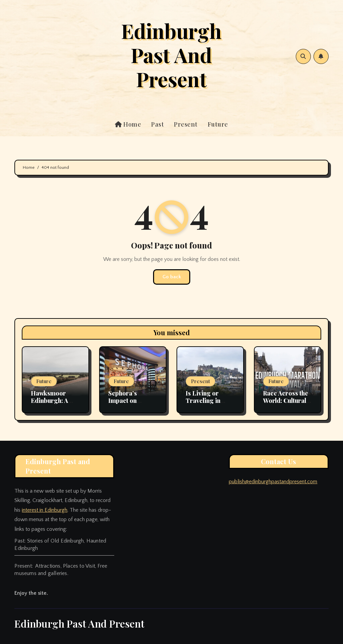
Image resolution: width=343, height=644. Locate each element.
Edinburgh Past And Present (171, 55)
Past (157, 124)
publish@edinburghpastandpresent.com (273, 482)
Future (218, 124)
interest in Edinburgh (45, 510)
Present (186, 124)
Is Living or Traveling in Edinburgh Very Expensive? (208, 404)
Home (128, 124)
